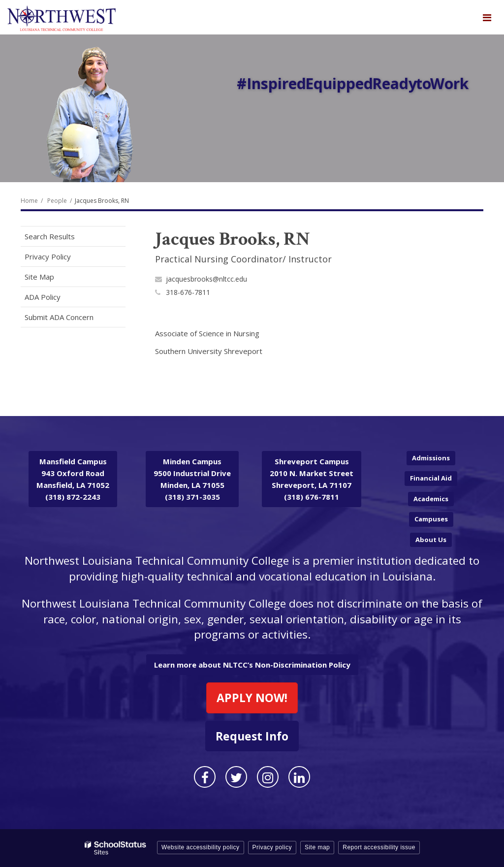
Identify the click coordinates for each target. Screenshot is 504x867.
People (57, 201)
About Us (431, 540)
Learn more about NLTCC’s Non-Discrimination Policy (252, 665)
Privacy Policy (48, 257)
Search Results (50, 236)
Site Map (39, 277)
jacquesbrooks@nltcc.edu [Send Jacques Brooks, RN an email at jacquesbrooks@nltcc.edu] (206, 279)
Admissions (431, 458)
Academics (431, 499)
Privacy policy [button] (272, 847)
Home (29, 201)
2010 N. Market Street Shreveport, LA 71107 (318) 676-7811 (312, 479)
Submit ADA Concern (59, 317)
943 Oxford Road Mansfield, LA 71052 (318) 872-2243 (73, 479)
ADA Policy (43, 297)
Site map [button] (317, 847)
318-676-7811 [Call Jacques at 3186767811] (188, 292)
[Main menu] (487, 17)
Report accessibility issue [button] (379, 847)
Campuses (431, 519)
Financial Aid (431, 478)
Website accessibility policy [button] (201, 847)
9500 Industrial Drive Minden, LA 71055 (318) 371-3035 (192, 479)
